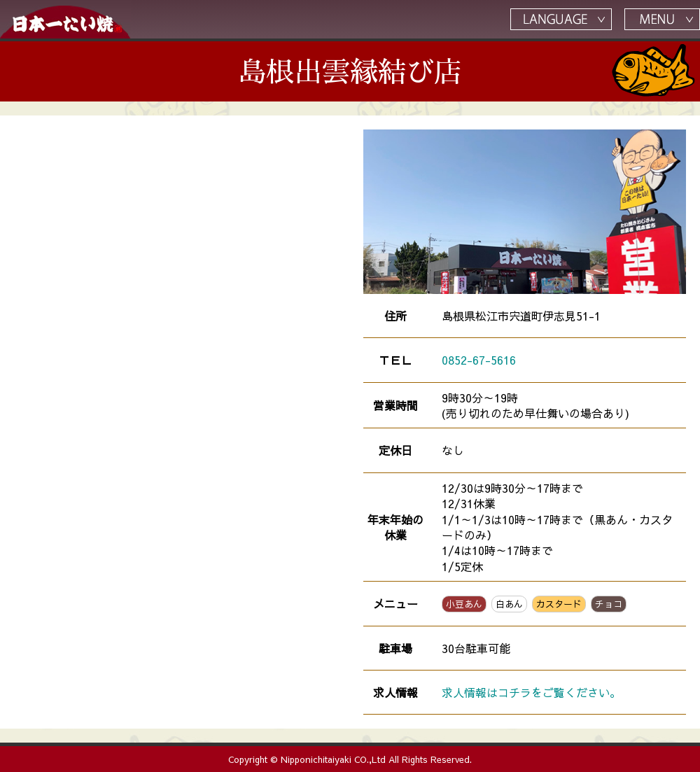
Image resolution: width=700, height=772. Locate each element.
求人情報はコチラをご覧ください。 (531, 692)
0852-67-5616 (479, 360)
